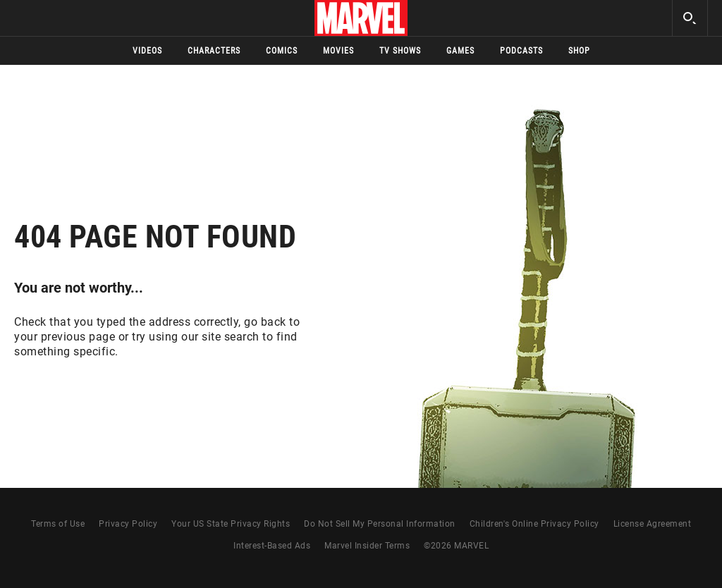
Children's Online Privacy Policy (534, 524)
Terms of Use (58, 524)
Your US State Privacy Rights (231, 524)
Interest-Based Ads (272, 546)
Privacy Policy (128, 524)
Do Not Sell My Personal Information (380, 524)
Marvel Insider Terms (367, 546)
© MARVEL (456, 546)
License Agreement (653, 524)
